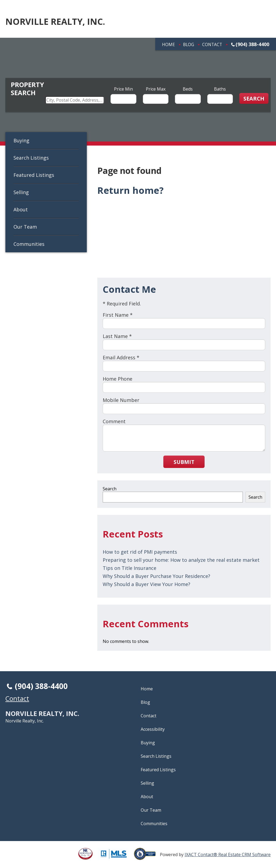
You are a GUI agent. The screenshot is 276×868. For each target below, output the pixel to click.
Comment (114, 421)
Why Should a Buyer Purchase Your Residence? (156, 576)
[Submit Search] (254, 98)
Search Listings (31, 158)
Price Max (156, 89)
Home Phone (118, 379)
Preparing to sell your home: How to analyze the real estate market (181, 560)
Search (110, 489)
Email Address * (121, 357)
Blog (189, 44)
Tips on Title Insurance (130, 568)
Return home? (130, 190)
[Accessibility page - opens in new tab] (147, 857)
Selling (21, 192)
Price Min (123, 89)
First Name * (118, 315)
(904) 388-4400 (252, 44)
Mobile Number (121, 400)
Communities (29, 244)
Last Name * (117, 336)
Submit (184, 462)
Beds (188, 89)
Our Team (25, 227)
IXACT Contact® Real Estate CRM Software (228, 855)
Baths (220, 89)
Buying (21, 140)
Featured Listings (34, 175)
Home (168, 44)
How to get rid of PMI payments (140, 552)
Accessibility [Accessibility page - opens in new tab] (153, 729)
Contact (212, 44)
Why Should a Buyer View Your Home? (146, 584)
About (21, 209)
